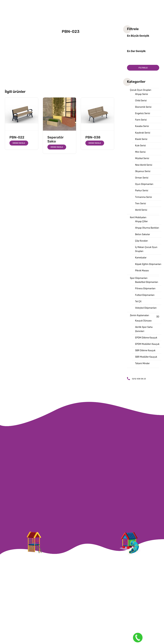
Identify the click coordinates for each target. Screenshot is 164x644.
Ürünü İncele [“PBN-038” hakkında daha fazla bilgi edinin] (95, 143)
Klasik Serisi (141, 139)
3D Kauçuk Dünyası (147, 319)
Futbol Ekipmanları (145, 295)
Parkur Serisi (142, 191)
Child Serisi (141, 101)
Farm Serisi (141, 120)
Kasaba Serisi (142, 126)
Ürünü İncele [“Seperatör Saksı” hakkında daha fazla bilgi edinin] (57, 147)
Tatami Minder (142, 363)
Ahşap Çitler (141, 221)
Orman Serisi (142, 178)
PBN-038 (93, 137)
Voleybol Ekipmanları (146, 308)
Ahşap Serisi (141, 94)
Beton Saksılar (142, 234)
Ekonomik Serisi (143, 107)
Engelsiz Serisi (142, 113)
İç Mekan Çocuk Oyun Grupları (146, 249)
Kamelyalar (141, 258)
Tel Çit (138, 302)
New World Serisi (144, 165)
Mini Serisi (140, 152)
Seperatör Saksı (55, 139)
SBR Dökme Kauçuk (145, 350)
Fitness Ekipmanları (145, 289)
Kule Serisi (140, 146)
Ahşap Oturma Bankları (147, 228)
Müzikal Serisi (142, 158)
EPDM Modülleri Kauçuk (147, 344)
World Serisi (141, 210)
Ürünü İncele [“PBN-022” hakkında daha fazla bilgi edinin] (19, 143)
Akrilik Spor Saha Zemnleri (144, 329)
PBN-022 (17, 137)
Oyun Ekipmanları (144, 184)
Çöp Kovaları (141, 241)
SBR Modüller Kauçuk (146, 357)
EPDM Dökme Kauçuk (146, 338)
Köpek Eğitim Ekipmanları (148, 264)
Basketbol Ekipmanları (147, 282)
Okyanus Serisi (143, 171)
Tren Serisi (140, 204)
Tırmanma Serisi (143, 197)
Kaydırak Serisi (143, 133)
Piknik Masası (142, 271)
